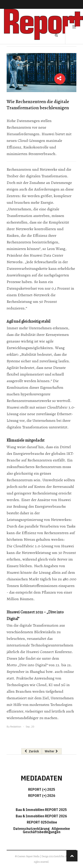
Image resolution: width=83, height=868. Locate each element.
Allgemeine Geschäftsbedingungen (46, 830)
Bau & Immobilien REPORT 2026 (41, 816)
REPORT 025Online (42, 822)
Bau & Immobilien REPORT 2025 (41, 810)
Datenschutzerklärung (32, 829)
